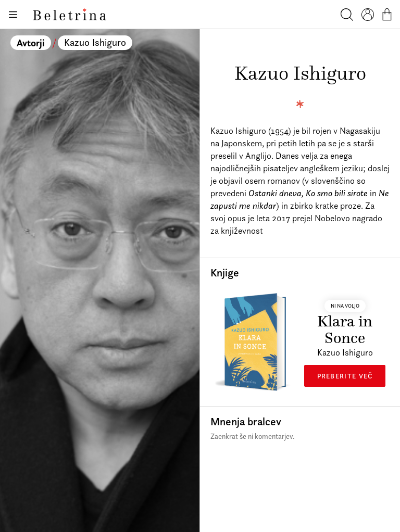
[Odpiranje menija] (12, 15)
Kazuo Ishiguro (95, 42)
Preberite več (345, 376)
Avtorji (31, 43)
